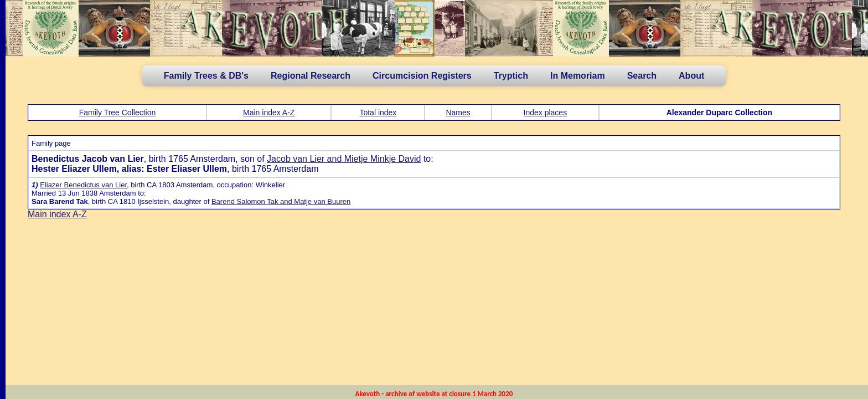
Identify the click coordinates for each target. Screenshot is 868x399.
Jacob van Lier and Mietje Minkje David (344, 159)
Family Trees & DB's (206, 76)
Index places (546, 112)
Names (458, 112)
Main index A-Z (269, 112)
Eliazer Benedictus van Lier (83, 185)
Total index (378, 112)
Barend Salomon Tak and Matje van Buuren (281, 201)
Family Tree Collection (118, 112)
